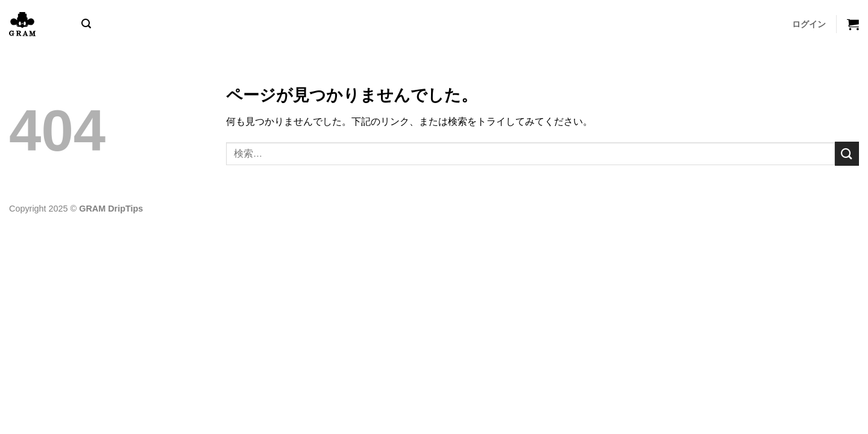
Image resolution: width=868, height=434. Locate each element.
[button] (86, 24)
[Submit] (847, 153)
